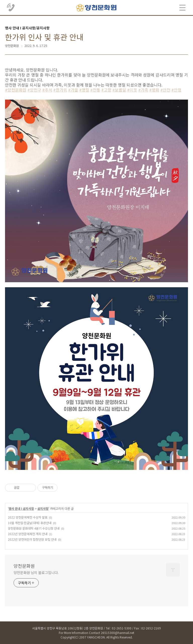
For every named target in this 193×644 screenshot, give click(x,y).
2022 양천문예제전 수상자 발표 (28, 517)
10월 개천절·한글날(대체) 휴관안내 (30, 523)
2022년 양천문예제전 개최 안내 (28, 534)
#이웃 (132, 90)
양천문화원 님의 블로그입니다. (36, 573)
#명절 (84, 90)
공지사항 (43, 508)
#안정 (176, 90)
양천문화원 (24, 566)
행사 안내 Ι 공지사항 (21, 508)
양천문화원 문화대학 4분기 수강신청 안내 (34, 528)
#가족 (143, 90)
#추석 (47, 90)
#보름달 (119, 90)
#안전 (165, 90)
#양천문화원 (16, 90)
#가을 (73, 90)
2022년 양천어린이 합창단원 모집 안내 (32, 539)
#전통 (95, 90)
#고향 (106, 90)
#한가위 (60, 90)
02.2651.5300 (11, 8)
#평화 (154, 90)
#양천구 (34, 90)
